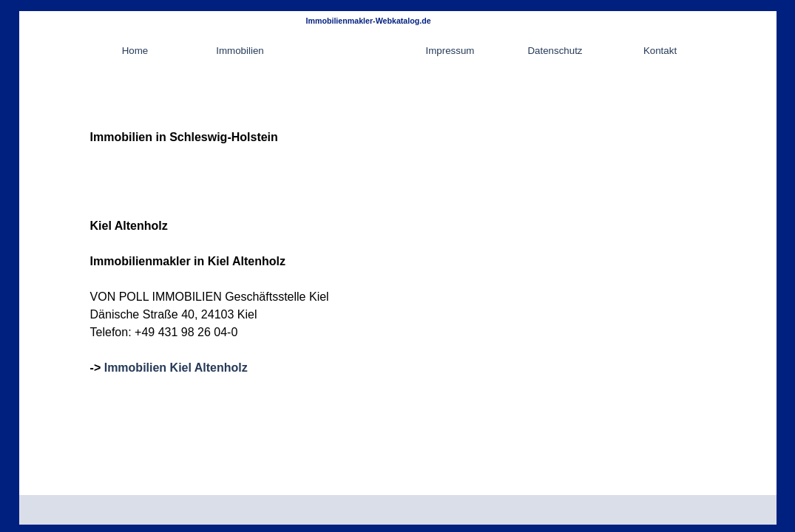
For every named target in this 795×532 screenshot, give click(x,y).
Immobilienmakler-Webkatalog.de (369, 21)
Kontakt (660, 51)
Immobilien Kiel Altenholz (176, 368)
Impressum (450, 51)
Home (135, 51)
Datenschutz (555, 51)
